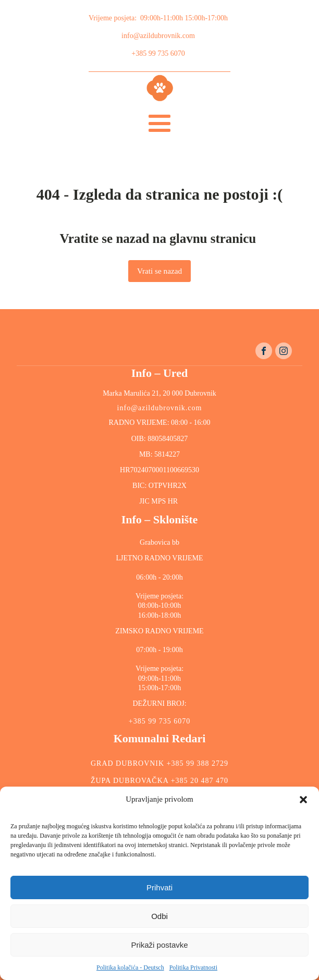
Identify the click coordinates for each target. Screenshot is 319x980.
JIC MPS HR (159, 501)
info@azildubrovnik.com (158, 36)
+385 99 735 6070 (158, 53)
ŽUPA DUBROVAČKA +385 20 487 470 (159, 781)
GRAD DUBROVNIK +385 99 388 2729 (159, 763)
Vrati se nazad (159, 271)
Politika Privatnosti (193, 967)
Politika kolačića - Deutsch (130, 967)
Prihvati (159, 887)
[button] (303, 800)
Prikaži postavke (159, 945)
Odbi (159, 916)
